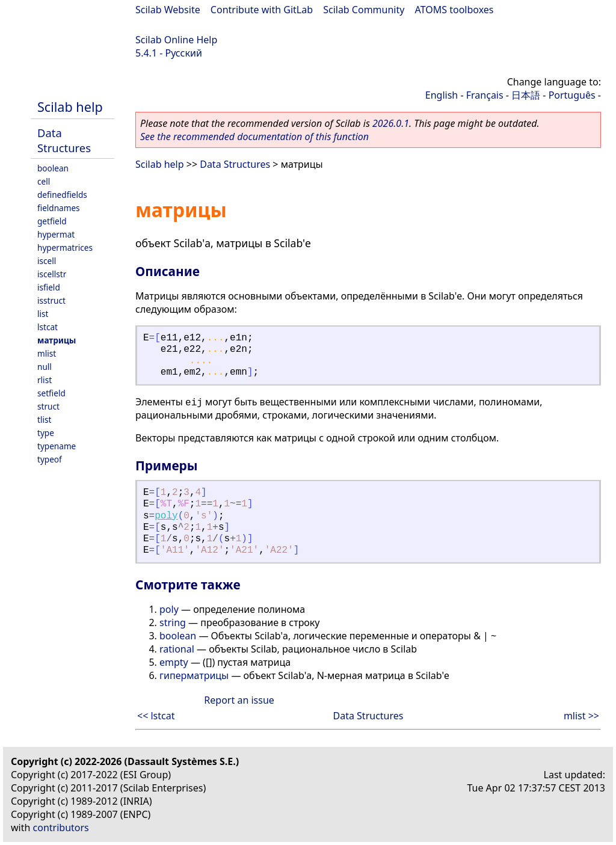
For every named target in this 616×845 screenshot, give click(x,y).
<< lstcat (156, 716)
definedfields (62, 195)
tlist (44, 419)
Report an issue (239, 700)
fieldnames (59, 208)
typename (57, 446)
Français (485, 95)
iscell (47, 261)
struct (48, 406)
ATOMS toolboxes (454, 10)
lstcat (48, 327)
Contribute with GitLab (262, 10)
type (46, 433)
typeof (50, 459)
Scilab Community (364, 10)
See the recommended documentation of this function (254, 137)
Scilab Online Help (176, 40)
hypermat (56, 234)
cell (44, 181)
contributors (61, 828)
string (173, 622)
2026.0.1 (391, 123)
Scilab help (70, 107)
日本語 (526, 95)
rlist (45, 380)
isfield (49, 287)
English (442, 95)
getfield (52, 221)
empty (174, 662)
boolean (53, 168)
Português (572, 95)
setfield (51, 393)
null (45, 367)
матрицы (57, 340)
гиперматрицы (194, 675)
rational (177, 649)
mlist (47, 353)
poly (166, 516)
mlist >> (581, 716)
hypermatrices (65, 247)
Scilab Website (168, 10)
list (43, 314)
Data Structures (64, 140)
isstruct (51, 300)
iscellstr (52, 274)
